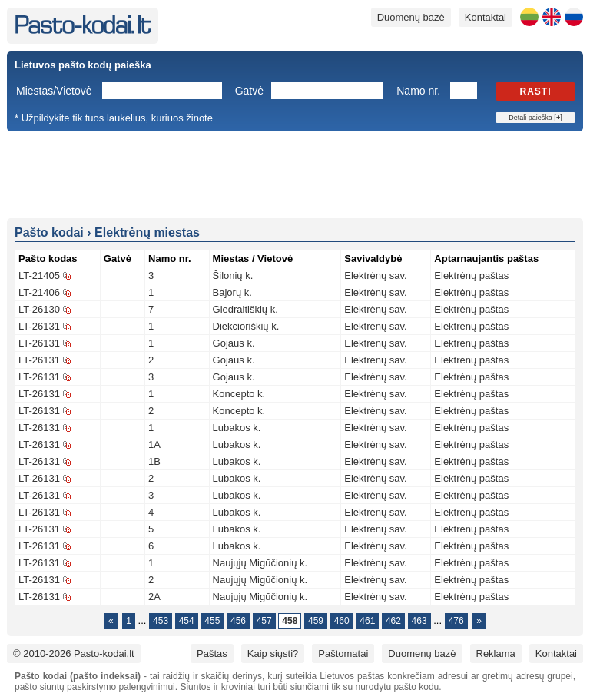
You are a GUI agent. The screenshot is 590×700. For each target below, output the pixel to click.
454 (187, 621)
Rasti (536, 91)
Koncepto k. (239, 394)
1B (154, 461)
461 (367, 621)
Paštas (212, 654)
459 (316, 621)
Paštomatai (343, 654)
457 (264, 621)
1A (154, 445)
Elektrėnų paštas (471, 275)
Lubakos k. (237, 428)
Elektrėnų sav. (375, 275)
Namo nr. (418, 91)
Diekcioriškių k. (246, 326)
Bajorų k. (232, 292)
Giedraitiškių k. (245, 309)
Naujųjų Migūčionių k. (260, 563)
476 (456, 621)
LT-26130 (39, 309)
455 (212, 621)
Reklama (496, 654)
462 (393, 621)
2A (154, 597)
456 (238, 621)
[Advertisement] (295, 174)
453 (161, 621)
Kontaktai (486, 17)
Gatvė (249, 91)
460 (342, 621)
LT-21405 (39, 275)
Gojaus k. (234, 343)
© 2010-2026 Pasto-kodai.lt (74, 654)
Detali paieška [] (535, 118)
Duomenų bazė (411, 17)
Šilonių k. (233, 275)
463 (419, 621)
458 (290, 621)
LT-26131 (39, 326)
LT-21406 (39, 292)
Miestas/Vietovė (54, 91)
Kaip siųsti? (273, 654)
